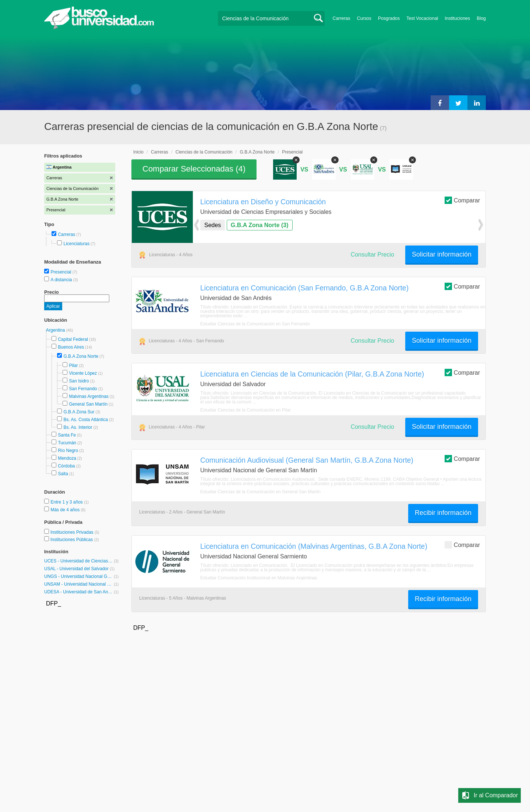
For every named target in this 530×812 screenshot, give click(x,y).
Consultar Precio (372, 255)
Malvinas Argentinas (89, 396)
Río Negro (68, 451)
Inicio (138, 152)
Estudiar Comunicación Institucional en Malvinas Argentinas (259, 578)
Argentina (56, 330)
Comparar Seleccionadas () (194, 169)
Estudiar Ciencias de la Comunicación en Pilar (245, 410)
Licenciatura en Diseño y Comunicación (263, 202)
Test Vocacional (422, 18)
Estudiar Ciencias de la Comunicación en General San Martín (260, 492)
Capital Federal (73, 339)
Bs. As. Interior (78, 427)
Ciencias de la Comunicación (204, 152)
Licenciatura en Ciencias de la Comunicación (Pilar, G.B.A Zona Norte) (312, 374)
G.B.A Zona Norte (81, 356)
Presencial (61, 272)
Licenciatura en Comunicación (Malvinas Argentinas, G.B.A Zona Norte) (314, 546)
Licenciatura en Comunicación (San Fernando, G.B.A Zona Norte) (304, 288)
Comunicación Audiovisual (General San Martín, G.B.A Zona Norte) (307, 460)
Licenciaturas (76, 244)
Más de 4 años (66, 510)
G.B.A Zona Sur (79, 412)
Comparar (462, 200)
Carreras (342, 18)
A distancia (62, 280)
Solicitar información (442, 254)
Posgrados (389, 18)
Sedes (213, 225)
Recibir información (443, 513)
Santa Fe (67, 435)
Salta (63, 474)
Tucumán (67, 443)
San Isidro (79, 381)
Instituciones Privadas (75, 532)
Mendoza (67, 458)
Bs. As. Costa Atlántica (86, 420)
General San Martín (88, 404)
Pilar (73, 366)
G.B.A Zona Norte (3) (260, 225)
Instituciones (457, 18)
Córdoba (66, 466)
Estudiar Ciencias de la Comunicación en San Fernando (255, 324)
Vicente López (83, 373)
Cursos (364, 18)
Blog (481, 18)
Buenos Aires (71, 347)
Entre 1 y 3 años (67, 502)
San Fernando (83, 389)
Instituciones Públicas (75, 540)
